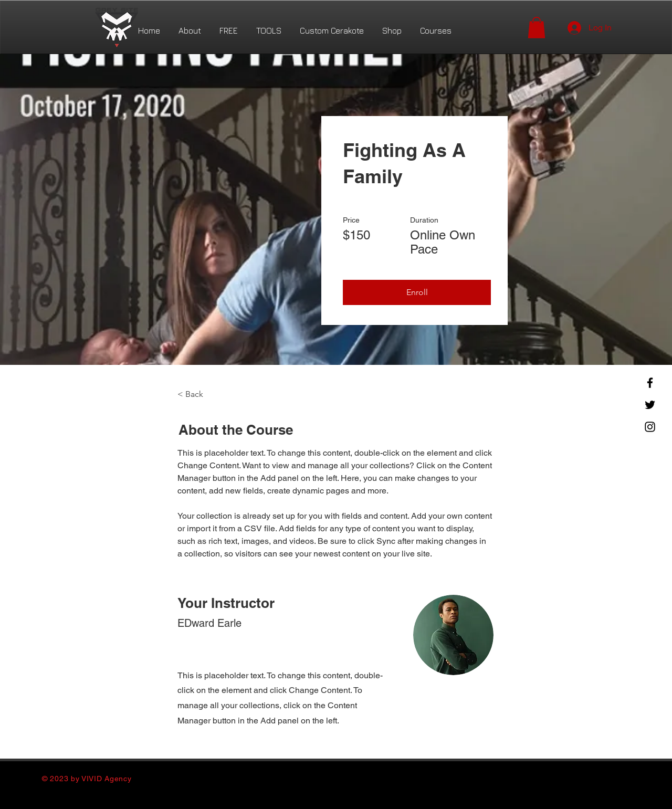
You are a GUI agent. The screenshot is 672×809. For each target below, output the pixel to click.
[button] (537, 28)
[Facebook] (650, 383)
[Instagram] (650, 427)
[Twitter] (650, 405)
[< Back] (206, 395)
